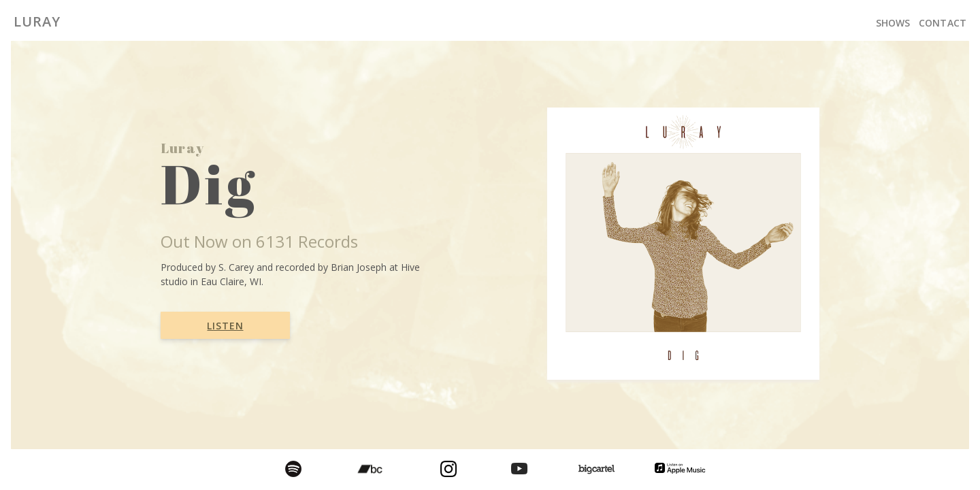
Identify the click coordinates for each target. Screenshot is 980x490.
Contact (943, 23)
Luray (37, 21)
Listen (225, 326)
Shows (893, 23)
